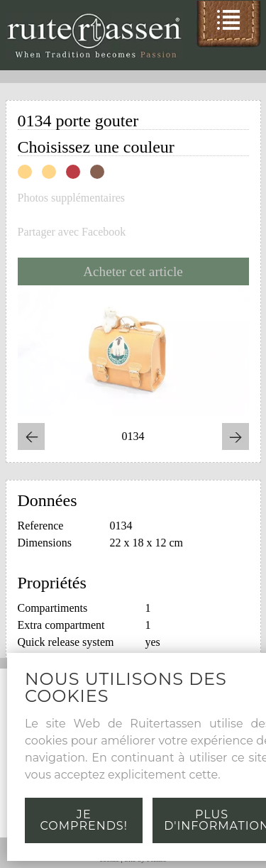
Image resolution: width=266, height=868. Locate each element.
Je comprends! (84, 820)
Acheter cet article (133, 271)
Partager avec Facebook (72, 232)
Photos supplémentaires (72, 198)
